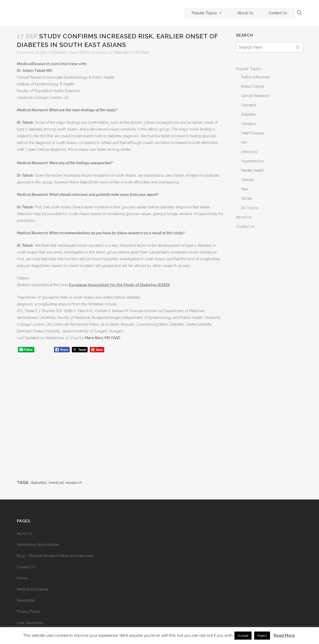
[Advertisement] (121, 415)
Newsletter (26, 600)
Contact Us (278, 13)
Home (22, 578)
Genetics (249, 124)
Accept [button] (243, 636)
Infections (249, 152)
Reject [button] (262, 636)
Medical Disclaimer (33, 589)
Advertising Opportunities (38, 545)
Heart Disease (253, 133)
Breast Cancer (253, 86)
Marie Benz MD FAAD (131, 52)
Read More (284, 635)
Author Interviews (256, 77)
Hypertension (252, 161)
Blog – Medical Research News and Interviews (56, 556)
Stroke (247, 198)
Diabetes (59, 52)
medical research (65, 483)
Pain (245, 189)
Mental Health (253, 170)
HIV (244, 142)
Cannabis (249, 105)
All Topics (249, 208)
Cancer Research (255, 96)
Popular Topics (207, 13)
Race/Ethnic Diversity (88, 52)
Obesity (248, 180)
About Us (245, 13)
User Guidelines (30, 623)
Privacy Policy (29, 612)
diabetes (39, 483)
